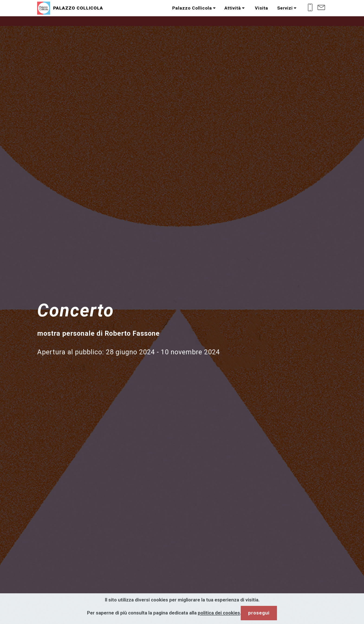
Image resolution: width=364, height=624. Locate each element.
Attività (233, 8)
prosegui (259, 613)
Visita (261, 8)
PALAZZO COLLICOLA (78, 8)
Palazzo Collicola (192, 8)
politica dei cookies (219, 613)
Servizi (285, 8)
